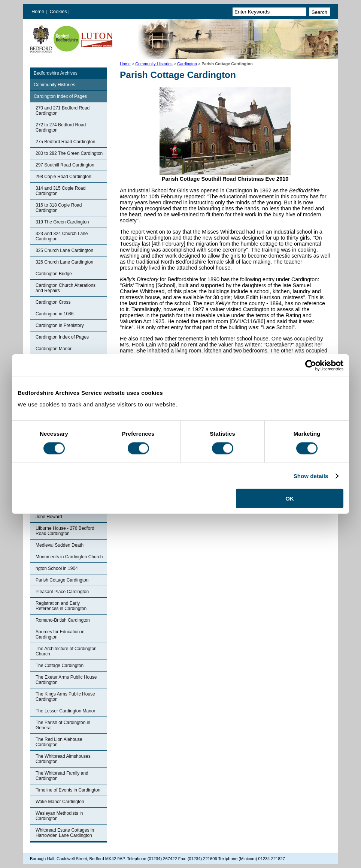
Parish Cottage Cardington (62, 580)
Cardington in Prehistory (60, 325)
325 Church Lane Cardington (64, 250)
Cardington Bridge (54, 274)
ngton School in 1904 (57, 568)
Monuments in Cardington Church (69, 557)
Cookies (59, 11)
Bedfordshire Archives (56, 73)
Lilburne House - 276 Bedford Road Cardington (65, 531)
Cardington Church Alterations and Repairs (66, 288)
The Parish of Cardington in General (63, 725)
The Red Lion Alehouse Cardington (59, 742)
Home (38, 11)
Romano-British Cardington (63, 620)
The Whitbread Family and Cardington (62, 776)
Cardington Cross (53, 302)
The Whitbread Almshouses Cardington (63, 759)
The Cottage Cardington (60, 666)
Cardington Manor (54, 349)
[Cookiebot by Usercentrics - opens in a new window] (311, 365)
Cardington (187, 64)
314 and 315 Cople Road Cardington (60, 191)
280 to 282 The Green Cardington (69, 153)
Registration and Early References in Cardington (61, 606)
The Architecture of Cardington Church (66, 651)
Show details (311, 476)
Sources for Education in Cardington (60, 634)
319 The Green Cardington (62, 222)
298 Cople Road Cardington (63, 177)
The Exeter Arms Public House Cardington (66, 680)
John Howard (49, 517)
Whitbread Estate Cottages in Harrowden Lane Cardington (65, 833)
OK (290, 498)
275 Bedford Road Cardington (65, 142)
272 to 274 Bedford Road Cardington (61, 127)
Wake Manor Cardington (60, 802)
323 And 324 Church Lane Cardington (62, 236)
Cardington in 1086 (54, 314)
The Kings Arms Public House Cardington (65, 697)
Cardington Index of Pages (60, 96)
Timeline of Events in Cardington (68, 790)
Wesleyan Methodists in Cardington (59, 816)
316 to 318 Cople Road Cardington (59, 208)
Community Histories (154, 64)
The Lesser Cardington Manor (65, 711)
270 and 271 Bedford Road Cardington (63, 111)
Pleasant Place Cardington (62, 592)
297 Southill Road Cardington (65, 165)
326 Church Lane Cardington (64, 262)
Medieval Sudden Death (60, 545)
